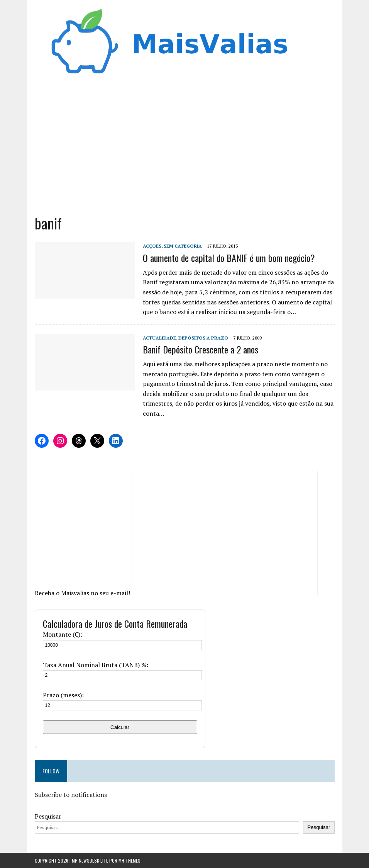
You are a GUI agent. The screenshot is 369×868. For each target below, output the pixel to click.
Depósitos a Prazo (203, 338)
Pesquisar (48, 816)
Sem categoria (183, 246)
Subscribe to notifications (71, 795)
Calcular (120, 727)
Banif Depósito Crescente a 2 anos (201, 349)
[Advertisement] (185, 148)
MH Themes (129, 860)
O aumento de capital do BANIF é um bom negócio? (229, 258)
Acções (152, 246)
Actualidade (159, 338)
